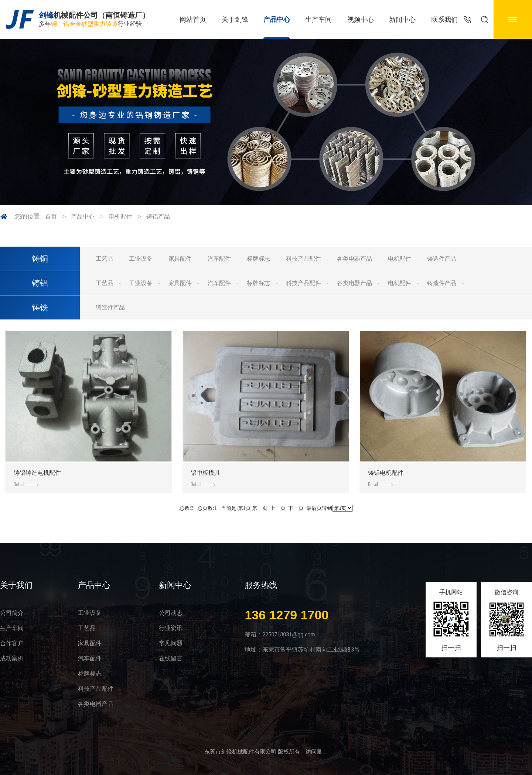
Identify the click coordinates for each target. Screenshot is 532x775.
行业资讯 (171, 628)
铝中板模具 (205, 478)
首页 (51, 216)
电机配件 (120, 216)
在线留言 (171, 658)
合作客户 (12, 643)
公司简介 (12, 613)
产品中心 (277, 20)
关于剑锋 (235, 20)
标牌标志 (258, 259)
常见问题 (171, 643)
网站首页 (193, 20)
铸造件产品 (442, 259)
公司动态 (171, 613)
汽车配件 (219, 259)
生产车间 (318, 20)
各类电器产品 (354, 259)
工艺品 (104, 259)
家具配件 (180, 259)
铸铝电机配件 (386, 478)
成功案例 (12, 658)
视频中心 (361, 20)
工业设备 (141, 259)
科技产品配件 (303, 259)
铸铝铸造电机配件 (37, 478)
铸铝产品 (158, 216)
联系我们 (444, 20)
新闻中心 (402, 20)
